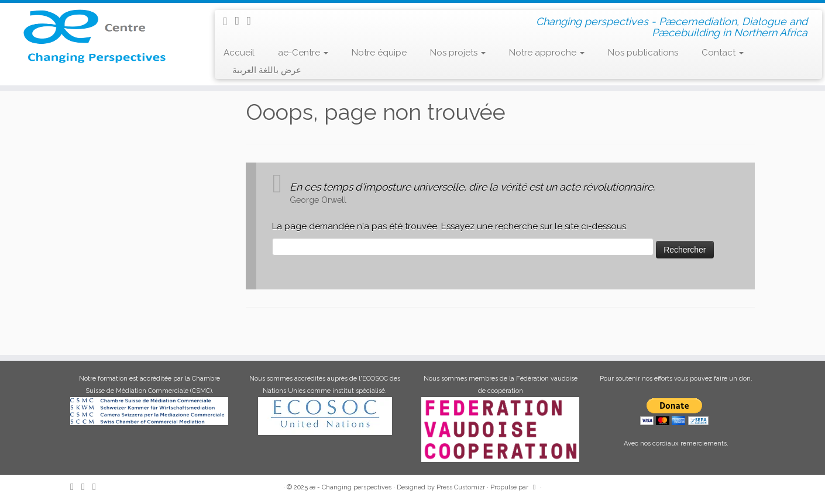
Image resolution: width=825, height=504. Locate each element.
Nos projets (458, 53)
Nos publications (643, 53)
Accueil (239, 53)
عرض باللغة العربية (267, 70)
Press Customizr (461, 487)
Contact (723, 53)
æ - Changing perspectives (350, 487)
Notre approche (547, 53)
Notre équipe (379, 53)
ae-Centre (303, 53)
